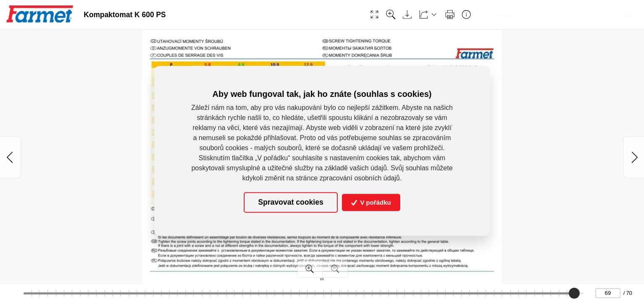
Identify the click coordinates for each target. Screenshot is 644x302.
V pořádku (371, 202)
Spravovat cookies (291, 203)
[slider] (574, 293)
